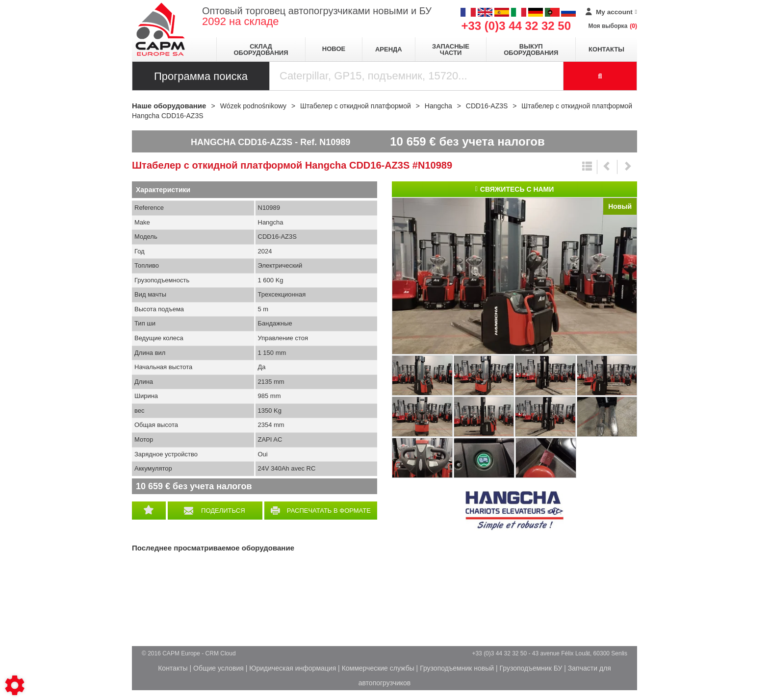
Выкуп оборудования (531, 50)
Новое (334, 49)
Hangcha (514, 511)
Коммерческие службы (378, 668)
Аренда (389, 49)
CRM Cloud (221, 653)
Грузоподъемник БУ (531, 668)
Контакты (606, 49)
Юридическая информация (293, 668)
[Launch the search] (600, 76)
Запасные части (451, 50)
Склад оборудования (261, 50)
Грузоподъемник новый (457, 668)
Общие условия (218, 668)
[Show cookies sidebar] (15, 685)
